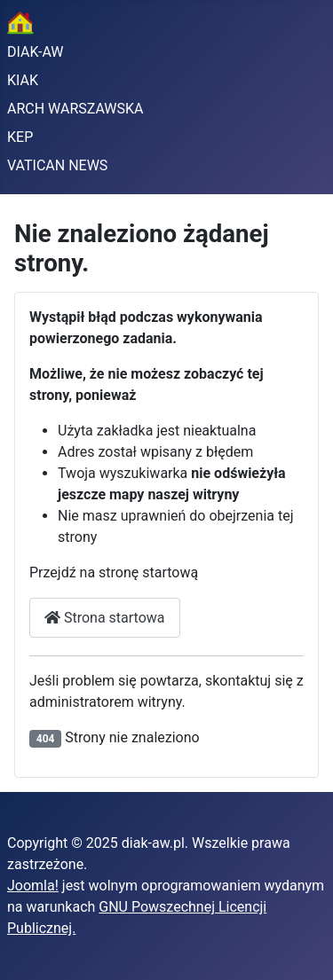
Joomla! (33, 886)
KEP (20, 137)
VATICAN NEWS (57, 165)
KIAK (23, 80)
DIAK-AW (35, 52)
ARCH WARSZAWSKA (75, 109)
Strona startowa (105, 618)
